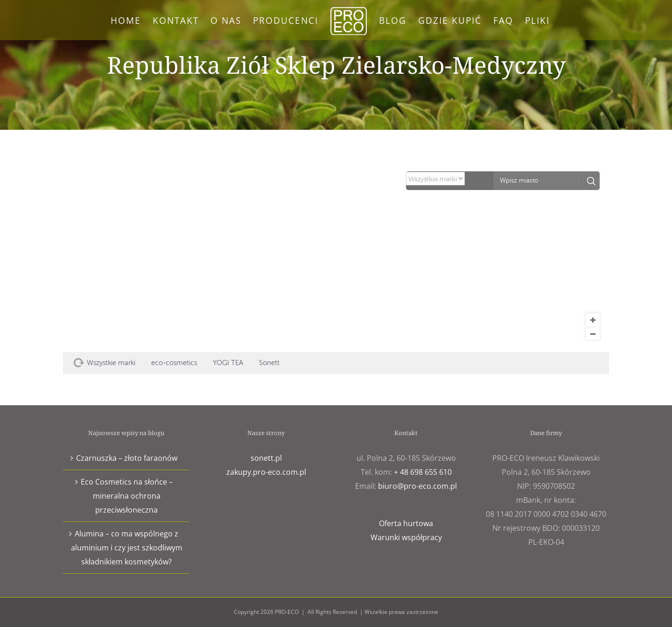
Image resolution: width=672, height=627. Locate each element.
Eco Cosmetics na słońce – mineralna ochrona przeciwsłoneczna (127, 496)
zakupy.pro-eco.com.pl (266, 472)
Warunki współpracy (406, 537)
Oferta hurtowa (406, 523)
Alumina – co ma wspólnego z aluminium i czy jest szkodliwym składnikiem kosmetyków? (127, 548)
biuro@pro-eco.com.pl (417, 486)
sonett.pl (266, 458)
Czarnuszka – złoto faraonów (127, 458)
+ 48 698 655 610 (423, 472)
